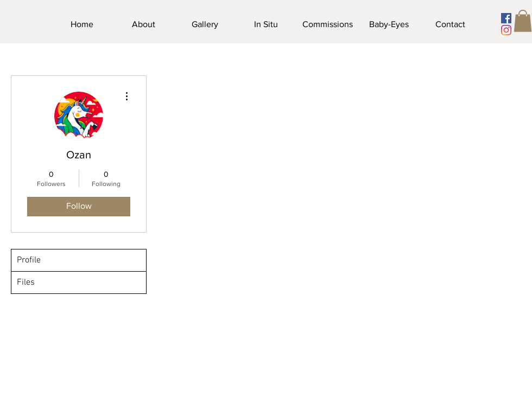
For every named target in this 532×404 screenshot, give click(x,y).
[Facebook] (506, 18)
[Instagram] (506, 30)
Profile (29, 260)
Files (26, 283)
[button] (523, 21)
